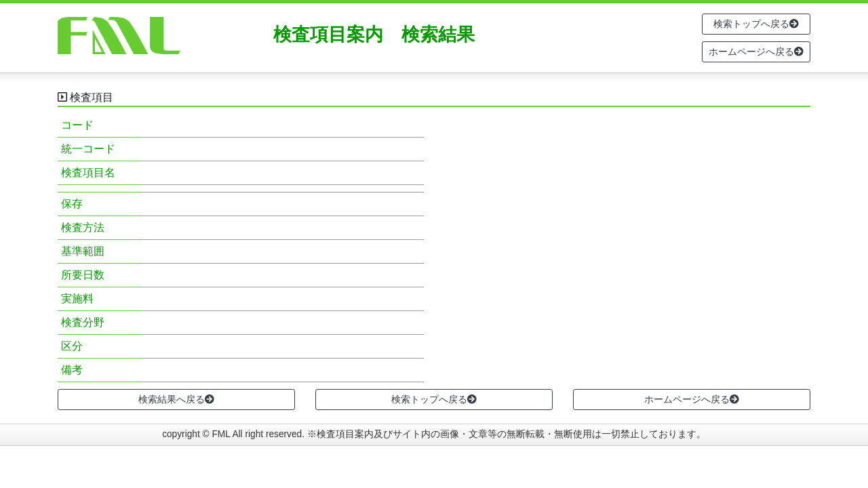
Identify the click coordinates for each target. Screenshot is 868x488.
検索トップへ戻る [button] (756, 24)
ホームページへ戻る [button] (756, 52)
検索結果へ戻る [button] (176, 399)
